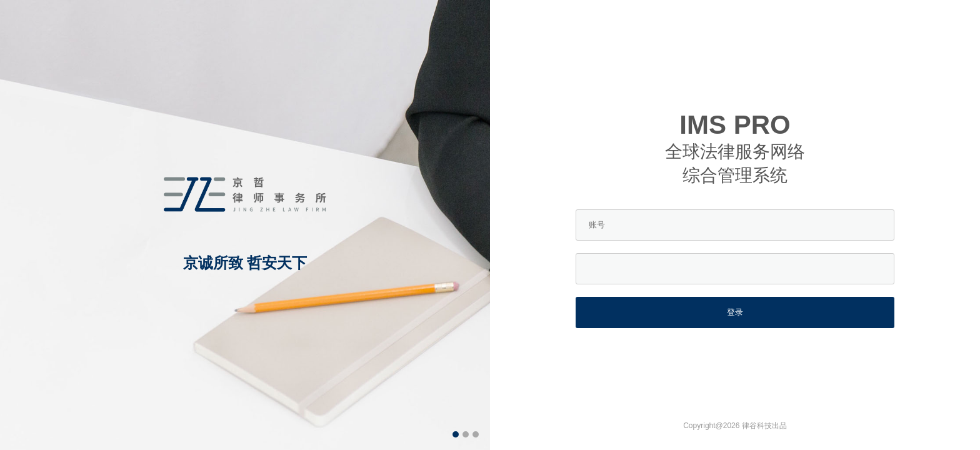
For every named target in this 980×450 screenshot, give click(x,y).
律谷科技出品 (764, 426)
